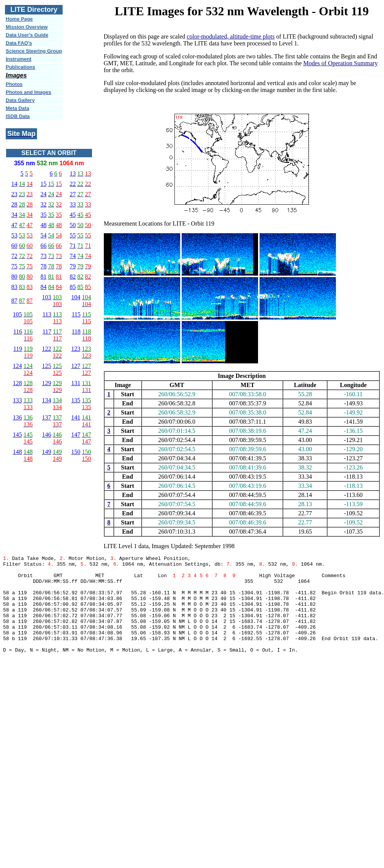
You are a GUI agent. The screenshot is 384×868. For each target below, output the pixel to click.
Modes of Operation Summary (341, 63)
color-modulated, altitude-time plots (231, 36)
